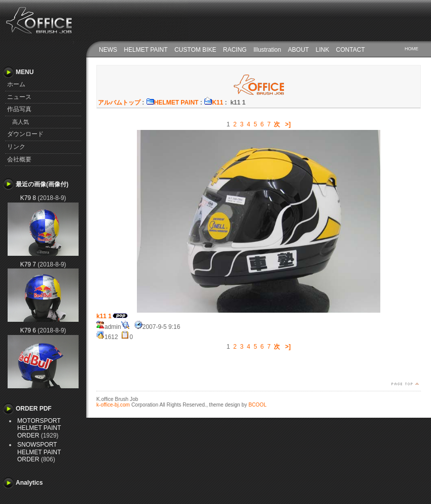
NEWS (108, 50)
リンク (16, 147)
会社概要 (19, 159)
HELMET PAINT (146, 50)
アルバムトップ (119, 103)
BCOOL (258, 405)
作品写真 (19, 109)
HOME (411, 49)
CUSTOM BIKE (195, 50)
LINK (323, 50)
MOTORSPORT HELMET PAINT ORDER (39, 428)
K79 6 (28, 330)
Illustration (267, 50)
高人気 (21, 122)
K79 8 (28, 198)
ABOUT (298, 50)
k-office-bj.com (113, 405)
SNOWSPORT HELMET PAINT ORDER (39, 452)
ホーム (16, 84)
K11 (213, 103)
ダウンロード (25, 134)
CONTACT (351, 50)
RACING (235, 50)
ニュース (19, 97)
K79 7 (28, 264)
